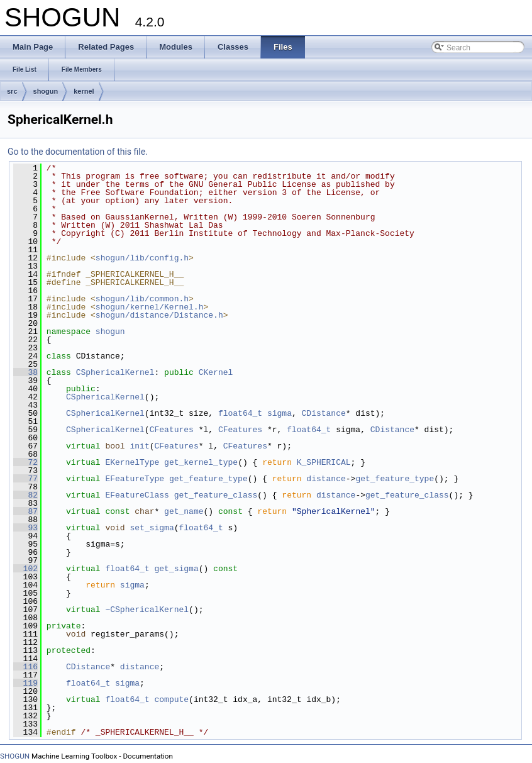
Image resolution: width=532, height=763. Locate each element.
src (12, 91)
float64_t (240, 413)
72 (25, 462)
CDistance (324, 413)
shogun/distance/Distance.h (159, 315)
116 (25, 667)
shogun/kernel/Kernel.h (150, 307)
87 (25, 511)
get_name (184, 511)
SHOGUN (15, 756)
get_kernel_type (201, 462)
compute (171, 699)
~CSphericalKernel (147, 610)
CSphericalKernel (115, 372)
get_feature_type (208, 479)
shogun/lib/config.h (142, 258)
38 (25, 372)
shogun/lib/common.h (142, 299)
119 (25, 683)
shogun (46, 91)
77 (25, 479)
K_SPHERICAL (324, 462)
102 (25, 569)
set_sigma (152, 528)
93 (25, 528)
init (139, 446)
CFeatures (172, 430)
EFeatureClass (137, 495)
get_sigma (176, 569)
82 (25, 495)
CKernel (216, 372)
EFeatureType (135, 479)
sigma (280, 413)
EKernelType (132, 462)
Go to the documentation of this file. (78, 152)
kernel (84, 91)
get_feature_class (216, 495)
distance (326, 479)
